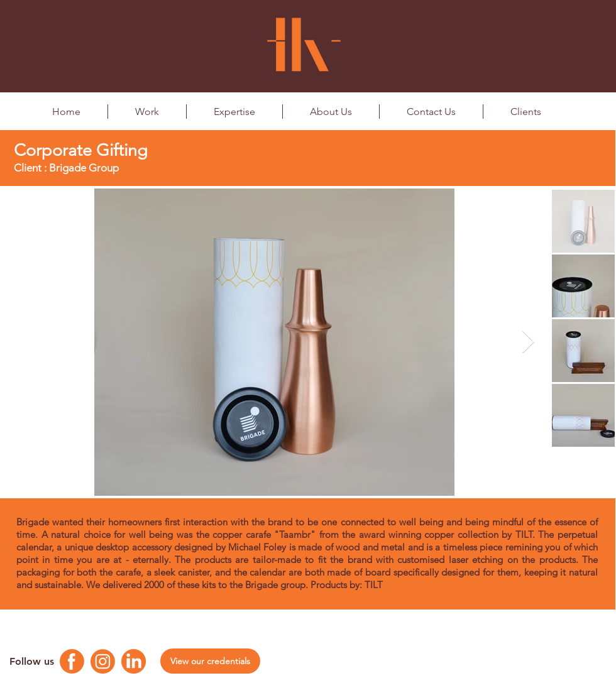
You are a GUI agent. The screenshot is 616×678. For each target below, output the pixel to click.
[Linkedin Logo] (134, 661)
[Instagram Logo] (103, 661)
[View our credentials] (210, 661)
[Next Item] (528, 342)
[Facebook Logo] (72, 661)
